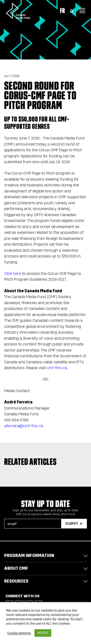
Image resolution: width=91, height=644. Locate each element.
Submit (72, 523)
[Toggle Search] (72, 11)
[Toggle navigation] (82, 11)
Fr (62, 11)
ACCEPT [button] (43, 633)
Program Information (29, 556)
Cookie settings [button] (19, 633)
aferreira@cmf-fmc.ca (24, 426)
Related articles (30, 462)
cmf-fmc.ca (57, 368)
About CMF (16, 568)
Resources (16, 581)
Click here (13, 274)
